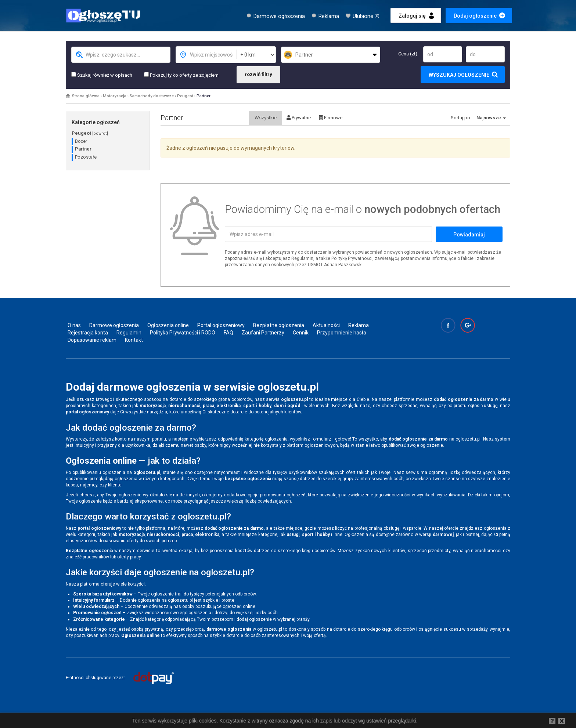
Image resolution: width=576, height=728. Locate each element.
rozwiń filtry (258, 74)
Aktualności (326, 325)
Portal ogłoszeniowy (221, 325)
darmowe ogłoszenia (229, 629)
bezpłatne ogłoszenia (248, 479)
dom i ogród (287, 406)
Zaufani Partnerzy (263, 333)
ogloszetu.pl (294, 399)
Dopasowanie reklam (92, 340)
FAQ (228, 333)
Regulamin (129, 333)
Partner (204, 96)
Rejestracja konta (88, 333)
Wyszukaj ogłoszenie (459, 75)
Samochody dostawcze (152, 96)
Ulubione (366, 16)
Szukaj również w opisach (102, 75)
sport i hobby (257, 406)
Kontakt (134, 340)
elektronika (228, 406)
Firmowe (331, 118)
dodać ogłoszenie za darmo (464, 399)
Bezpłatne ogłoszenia (279, 325)
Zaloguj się (412, 16)
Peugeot (185, 96)
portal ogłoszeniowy (87, 412)
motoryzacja (153, 406)
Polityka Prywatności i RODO (183, 333)
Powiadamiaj (469, 235)
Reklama (329, 16)
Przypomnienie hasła (342, 333)
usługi (293, 535)
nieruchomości (184, 406)
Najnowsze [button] (491, 118)
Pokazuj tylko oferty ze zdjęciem (181, 75)
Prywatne (299, 118)
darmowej (443, 535)
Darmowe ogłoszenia (279, 16)
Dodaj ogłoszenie (475, 16)
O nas (74, 325)
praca (208, 406)
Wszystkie (266, 118)
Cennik (301, 333)
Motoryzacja (115, 96)
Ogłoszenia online (168, 325)
